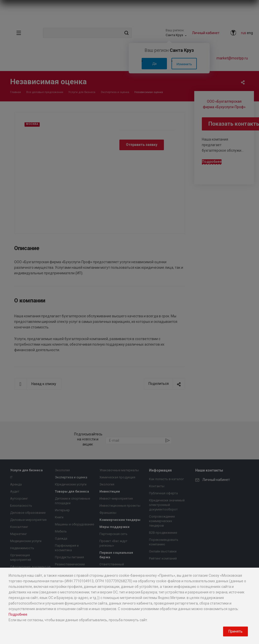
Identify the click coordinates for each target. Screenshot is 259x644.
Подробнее (18, 614)
